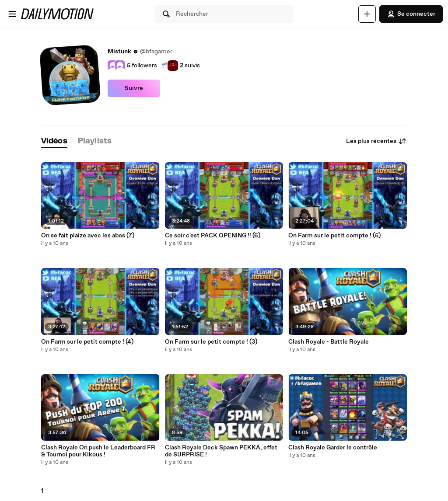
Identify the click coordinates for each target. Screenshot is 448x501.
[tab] (54, 141)
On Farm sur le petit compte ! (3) (211, 342)
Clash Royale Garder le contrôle (333, 448)
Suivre (134, 88)
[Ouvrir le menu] (12, 14)
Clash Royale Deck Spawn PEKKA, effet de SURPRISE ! (221, 451)
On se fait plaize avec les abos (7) (88, 236)
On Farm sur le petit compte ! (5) (334, 236)
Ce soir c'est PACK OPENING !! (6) (213, 236)
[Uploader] (367, 14)
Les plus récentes (376, 141)
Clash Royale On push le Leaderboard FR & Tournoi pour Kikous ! (98, 451)
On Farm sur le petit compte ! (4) (87, 342)
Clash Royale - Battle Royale (329, 342)
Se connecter (411, 14)
